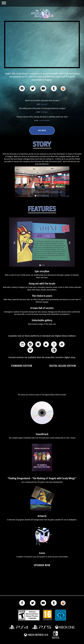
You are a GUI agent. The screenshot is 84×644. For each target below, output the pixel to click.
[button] (19, 182)
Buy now (42, 130)
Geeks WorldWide (44, 120)
